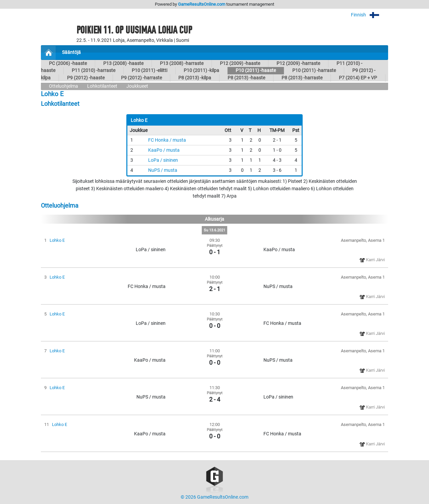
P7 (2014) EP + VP (358, 78)
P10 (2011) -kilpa (201, 70)
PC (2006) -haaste (68, 63)
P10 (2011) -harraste (314, 70)
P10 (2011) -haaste (256, 70)
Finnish (370, 15)
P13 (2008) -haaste (123, 63)
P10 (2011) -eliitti (149, 70)
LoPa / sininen (163, 160)
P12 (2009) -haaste (240, 63)
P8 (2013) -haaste (246, 78)
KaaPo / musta (164, 150)
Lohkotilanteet (102, 86)
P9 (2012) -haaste (86, 78)
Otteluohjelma (64, 86)
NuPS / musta (163, 170)
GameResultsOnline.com (202, 4)
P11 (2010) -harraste (94, 70)
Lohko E (57, 240)
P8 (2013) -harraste (302, 78)
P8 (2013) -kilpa (195, 78)
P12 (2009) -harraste (298, 63)
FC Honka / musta (167, 140)
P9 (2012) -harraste (141, 78)
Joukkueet (137, 86)
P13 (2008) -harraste (182, 63)
